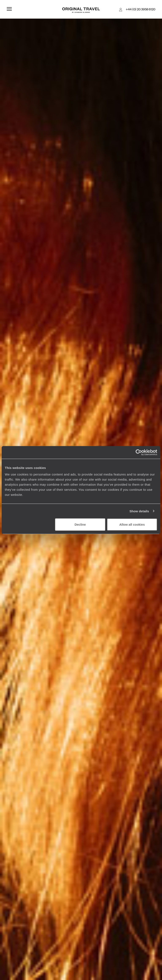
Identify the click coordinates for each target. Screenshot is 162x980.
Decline (80, 524)
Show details (139, 511)
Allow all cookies (132, 524)
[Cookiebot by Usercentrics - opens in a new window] (139, 452)
